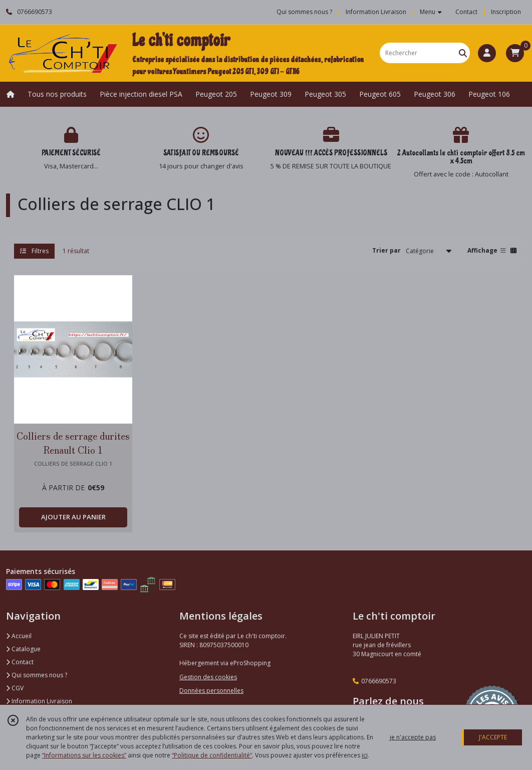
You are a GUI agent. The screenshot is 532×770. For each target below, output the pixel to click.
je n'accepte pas (413, 737)
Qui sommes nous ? (37, 675)
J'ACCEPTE (493, 737)
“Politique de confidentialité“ (212, 755)
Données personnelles (211, 691)
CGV (15, 688)
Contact (466, 12)
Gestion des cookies (208, 677)
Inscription (506, 12)
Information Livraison (39, 701)
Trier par (386, 250)
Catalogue (23, 649)
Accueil (19, 636)
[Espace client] (487, 53)
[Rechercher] (463, 53)
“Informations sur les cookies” (84, 755)
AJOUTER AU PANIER (73, 517)
